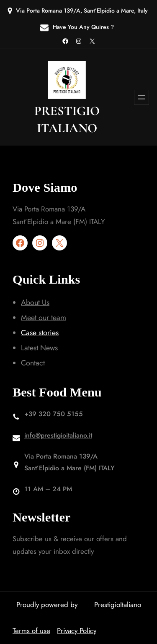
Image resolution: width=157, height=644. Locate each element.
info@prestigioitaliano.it (58, 436)
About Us (35, 303)
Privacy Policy (77, 631)
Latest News (39, 348)
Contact (33, 363)
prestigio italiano (67, 120)
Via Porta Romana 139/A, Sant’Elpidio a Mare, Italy (82, 10)
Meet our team (44, 318)
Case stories (40, 333)
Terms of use (31, 631)
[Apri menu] (142, 97)
